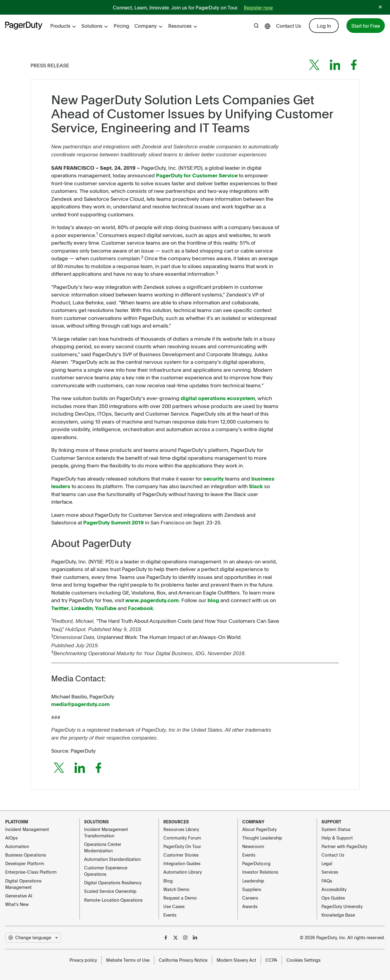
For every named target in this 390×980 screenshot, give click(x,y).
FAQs (327, 881)
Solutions (95, 26)
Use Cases (174, 906)
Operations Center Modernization (103, 847)
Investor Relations (260, 872)
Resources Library (181, 829)
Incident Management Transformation (106, 832)
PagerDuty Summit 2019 (113, 522)
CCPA (271, 960)
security (213, 478)
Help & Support (337, 838)
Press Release (50, 65)
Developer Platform (25, 863)
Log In (324, 26)
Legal (327, 863)
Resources (183, 26)
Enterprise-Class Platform (31, 872)
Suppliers (252, 889)
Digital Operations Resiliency (113, 882)
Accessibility (334, 889)
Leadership (253, 881)
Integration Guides (182, 863)
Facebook (141, 608)
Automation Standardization (112, 859)
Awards (250, 906)
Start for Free (366, 26)
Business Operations (26, 855)
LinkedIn (82, 608)
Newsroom (253, 846)
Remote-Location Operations (113, 900)
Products (63, 26)
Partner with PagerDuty (344, 846)
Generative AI (19, 896)
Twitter (60, 608)
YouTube (106, 608)
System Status (336, 829)
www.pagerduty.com (152, 600)
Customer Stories (181, 855)
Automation (17, 846)
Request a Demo (180, 898)
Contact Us (289, 26)
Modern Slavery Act (236, 960)
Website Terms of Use (128, 960)
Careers (250, 898)
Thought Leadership (262, 838)
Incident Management (27, 829)
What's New (17, 904)
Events (170, 915)
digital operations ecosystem (218, 398)
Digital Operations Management (23, 884)
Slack (256, 486)
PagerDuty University (342, 906)
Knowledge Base (338, 915)
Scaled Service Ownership (110, 891)
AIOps (11, 838)
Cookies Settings (303, 960)
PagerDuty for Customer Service (197, 175)
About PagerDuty (259, 829)
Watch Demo (176, 889)
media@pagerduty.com (80, 704)
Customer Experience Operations (106, 871)
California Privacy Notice (183, 960)
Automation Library (183, 872)
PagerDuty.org (256, 863)
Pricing (121, 26)
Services (330, 872)
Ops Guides (333, 898)
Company (149, 26)
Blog (168, 881)
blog (213, 600)
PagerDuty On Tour (182, 846)
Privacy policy (83, 960)
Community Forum (182, 838)
